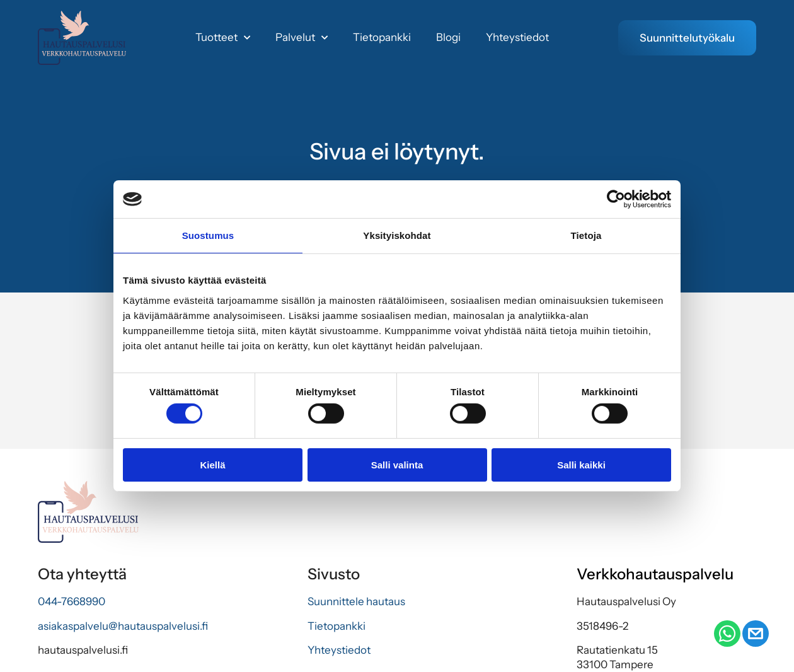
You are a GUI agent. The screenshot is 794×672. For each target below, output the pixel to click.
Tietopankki (382, 37)
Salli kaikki (581, 465)
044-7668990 (72, 601)
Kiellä (212, 465)
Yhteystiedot (517, 37)
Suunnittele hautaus (356, 601)
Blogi (448, 37)
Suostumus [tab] (208, 235)
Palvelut (302, 38)
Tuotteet (223, 38)
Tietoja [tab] (586, 235)
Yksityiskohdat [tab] (397, 235)
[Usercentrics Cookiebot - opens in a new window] (616, 199)
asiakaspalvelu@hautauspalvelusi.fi (123, 626)
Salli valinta (397, 465)
